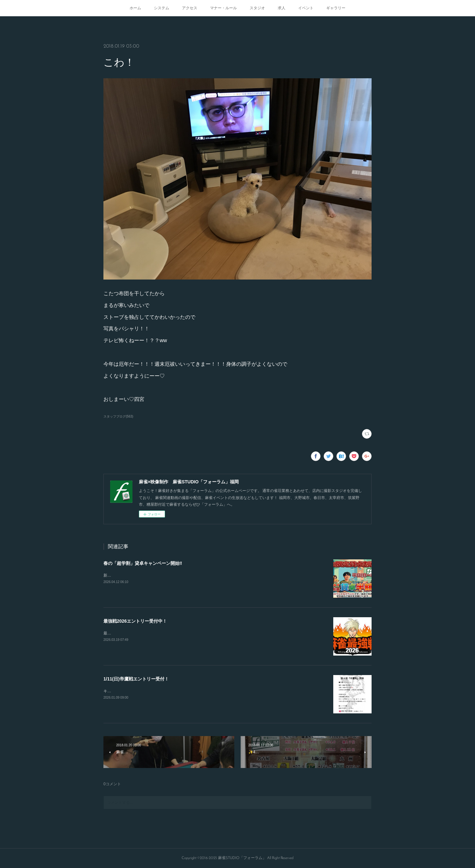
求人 (282, 8)
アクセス (190, 8)
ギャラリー (336, 8)
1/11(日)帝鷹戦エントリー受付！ (136, 679)
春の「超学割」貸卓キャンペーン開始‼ (143, 563)
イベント (306, 8)
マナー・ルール (223, 8)
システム (162, 8)
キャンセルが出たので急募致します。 (136, 691)
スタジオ (257, 8)
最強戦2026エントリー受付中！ (135, 621)
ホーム (135, 8)
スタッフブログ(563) (118, 416)
